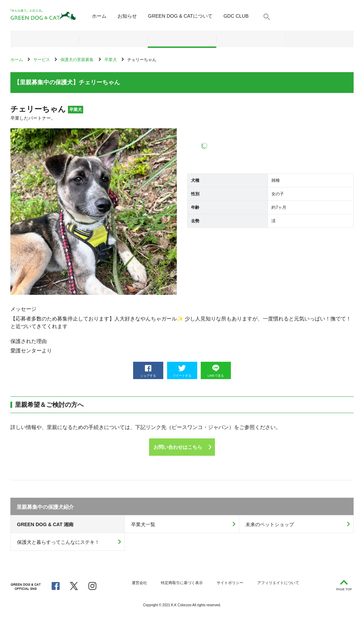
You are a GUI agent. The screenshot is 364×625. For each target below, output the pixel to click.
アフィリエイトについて (278, 583)
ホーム (99, 16)
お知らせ (127, 16)
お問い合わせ (319, 39)
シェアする (148, 371)
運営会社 (139, 583)
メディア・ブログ (251, 39)
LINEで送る (216, 371)
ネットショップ (45, 39)
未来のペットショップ (270, 524)
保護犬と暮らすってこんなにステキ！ (58, 542)
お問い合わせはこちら (178, 447)
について (180, 16)
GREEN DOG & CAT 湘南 (45, 524)
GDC (236, 16)
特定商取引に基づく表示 (182, 583)
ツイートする (182, 371)
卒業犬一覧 (143, 524)
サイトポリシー (230, 583)
